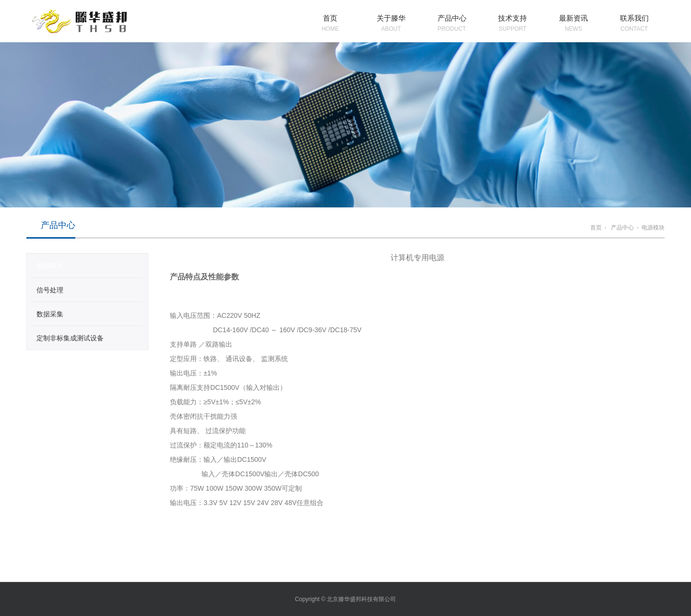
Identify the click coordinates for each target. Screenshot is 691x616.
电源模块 (653, 228)
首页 (596, 228)
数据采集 (50, 314)
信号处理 (50, 290)
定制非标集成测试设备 (70, 338)
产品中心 (622, 228)
